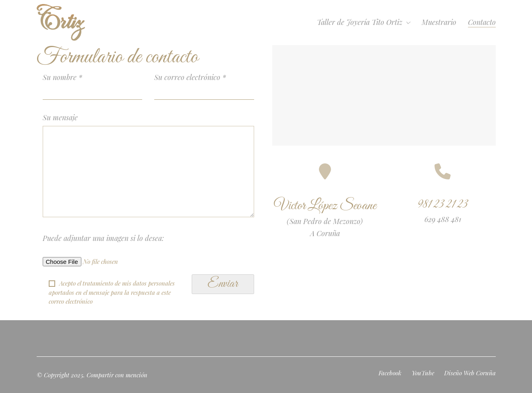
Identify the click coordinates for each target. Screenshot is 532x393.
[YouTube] (423, 373)
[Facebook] (390, 373)
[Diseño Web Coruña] (470, 373)
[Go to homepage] (61, 22)
